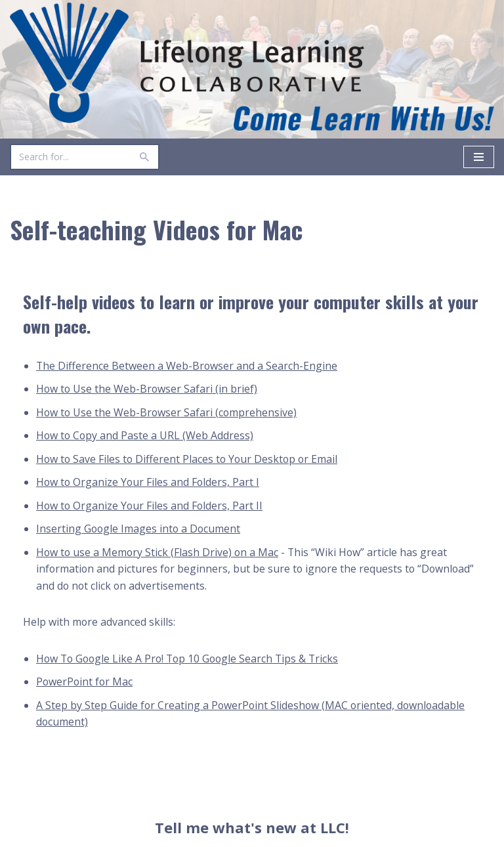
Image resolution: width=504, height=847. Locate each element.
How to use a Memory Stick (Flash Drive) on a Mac (158, 553)
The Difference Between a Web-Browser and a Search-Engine (187, 366)
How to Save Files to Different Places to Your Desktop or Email (189, 460)
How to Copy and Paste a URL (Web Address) (146, 436)
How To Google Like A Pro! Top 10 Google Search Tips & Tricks (191, 659)
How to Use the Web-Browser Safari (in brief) (148, 389)
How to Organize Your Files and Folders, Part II (151, 506)
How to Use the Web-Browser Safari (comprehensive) (168, 412)
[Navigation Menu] (479, 157)
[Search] (70, 157)
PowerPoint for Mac (85, 683)
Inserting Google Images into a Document (139, 529)
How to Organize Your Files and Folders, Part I (149, 483)
